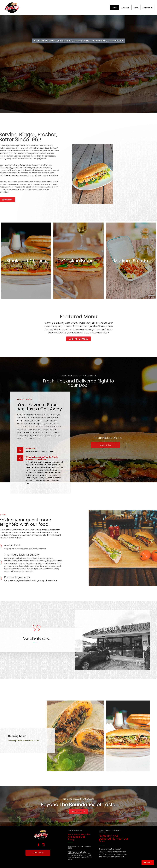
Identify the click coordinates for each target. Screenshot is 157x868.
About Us (125, 8)
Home (114, 8)
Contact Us (148, 8)
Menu (136, 8)
